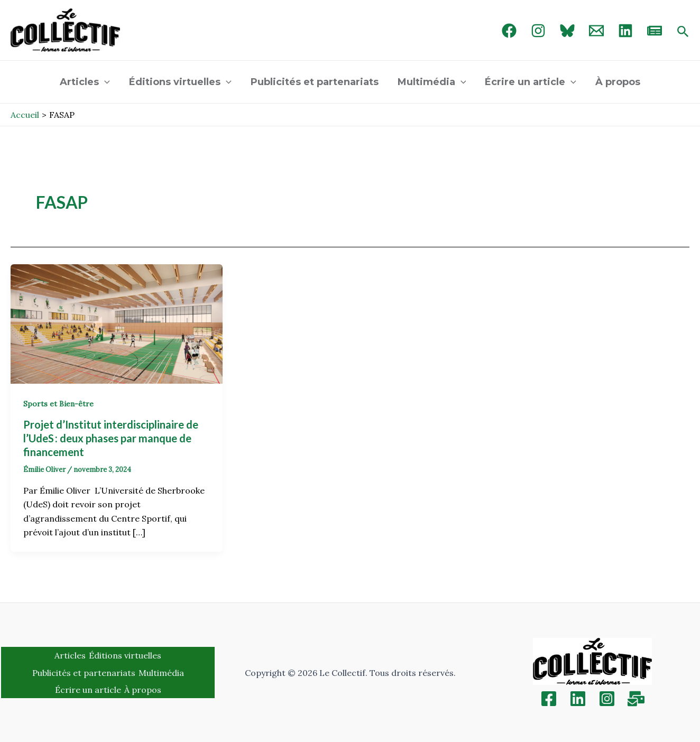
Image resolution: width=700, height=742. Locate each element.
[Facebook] (509, 31)
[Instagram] (538, 31)
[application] (104, 82)
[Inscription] (636, 699)
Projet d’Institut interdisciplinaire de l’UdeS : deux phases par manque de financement (111, 438)
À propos (618, 82)
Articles (85, 82)
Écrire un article (531, 82)
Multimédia (432, 82)
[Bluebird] (567, 31)
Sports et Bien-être (58, 404)
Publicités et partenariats (315, 82)
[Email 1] (596, 31)
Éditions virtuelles (180, 82)
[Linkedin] (578, 699)
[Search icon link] (683, 32)
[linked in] (625, 31)
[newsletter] (655, 31)
